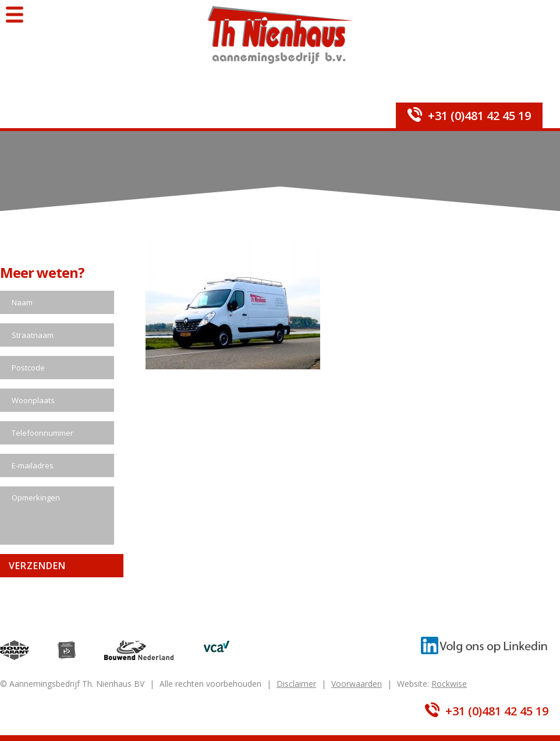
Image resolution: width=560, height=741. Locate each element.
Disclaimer (296, 684)
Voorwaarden (357, 684)
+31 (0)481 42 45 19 (479, 116)
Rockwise (449, 684)
